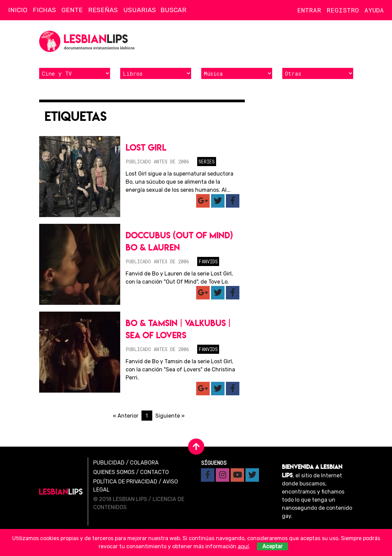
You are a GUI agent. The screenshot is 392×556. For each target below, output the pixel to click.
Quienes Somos (114, 472)
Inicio (18, 10)
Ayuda (374, 10)
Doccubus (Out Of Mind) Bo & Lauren (179, 241)
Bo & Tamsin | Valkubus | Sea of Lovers (178, 329)
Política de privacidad (125, 482)
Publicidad (109, 463)
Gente (72, 10)
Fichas (44, 10)
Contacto (154, 472)
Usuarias (140, 10)
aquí (243, 546)
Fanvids (208, 261)
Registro (343, 10)
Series (207, 162)
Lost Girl (146, 147)
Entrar (309, 10)
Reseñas (103, 10)
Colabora (144, 463)
